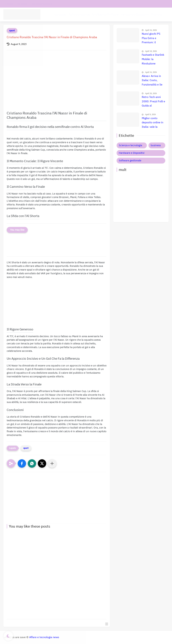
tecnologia (60, 14)
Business (157, 14)
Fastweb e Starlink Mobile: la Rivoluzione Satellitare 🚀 (153, 59)
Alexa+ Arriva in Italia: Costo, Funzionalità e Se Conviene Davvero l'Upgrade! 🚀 (153, 81)
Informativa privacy (42, 4)
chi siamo (22, 4)
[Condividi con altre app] (52, 463)
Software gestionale (130, 160)
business (156, 145)
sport (12, 31)
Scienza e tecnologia (130, 145)
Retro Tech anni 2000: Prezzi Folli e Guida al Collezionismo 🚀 (153, 102)
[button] (22, 463)
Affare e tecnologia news (44, 637)
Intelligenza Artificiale (106, 14)
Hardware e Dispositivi (135, 14)
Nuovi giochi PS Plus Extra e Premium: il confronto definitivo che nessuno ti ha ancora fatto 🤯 (151, 38)
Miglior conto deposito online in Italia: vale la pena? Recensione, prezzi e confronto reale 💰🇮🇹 (153, 123)
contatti (9, 4)
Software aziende (79, 14)
